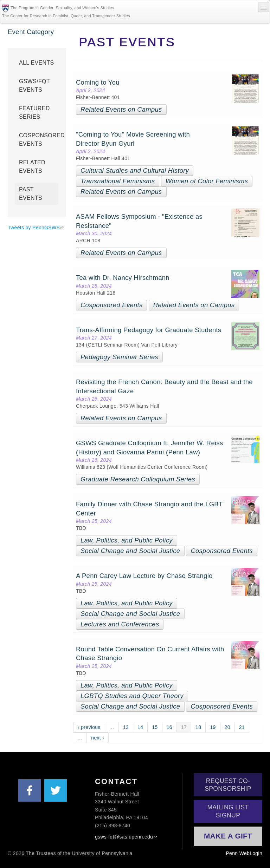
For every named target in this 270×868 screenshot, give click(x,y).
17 (184, 727)
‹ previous (89, 727)
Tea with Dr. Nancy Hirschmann (123, 278)
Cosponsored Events (111, 305)
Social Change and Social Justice (130, 551)
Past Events (31, 194)
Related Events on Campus (121, 109)
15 (155, 727)
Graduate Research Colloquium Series (138, 479)
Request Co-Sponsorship (228, 785)
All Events (37, 63)
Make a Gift (228, 836)
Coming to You (99, 82)
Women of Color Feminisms (207, 181)
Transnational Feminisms (118, 181)
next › (98, 738)
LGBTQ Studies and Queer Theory (132, 696)
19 (213, 727)
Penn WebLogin (244, 853)
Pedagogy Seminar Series (119, 357)
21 (242, 727)
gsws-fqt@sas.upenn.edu (124, 837)
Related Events (32, 167)
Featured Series (34, 113)
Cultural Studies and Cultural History (135, 170)
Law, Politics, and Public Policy (127, 540)
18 (198, 727)
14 (140, 727)
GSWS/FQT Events (34, 86)
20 (227, 727)
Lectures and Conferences (120, 624)
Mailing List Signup (228, 811)
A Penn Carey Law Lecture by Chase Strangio (145, 576)
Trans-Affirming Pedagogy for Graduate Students (150, 330)
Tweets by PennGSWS (34, 228)
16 (169, 727)
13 (126, 727)
